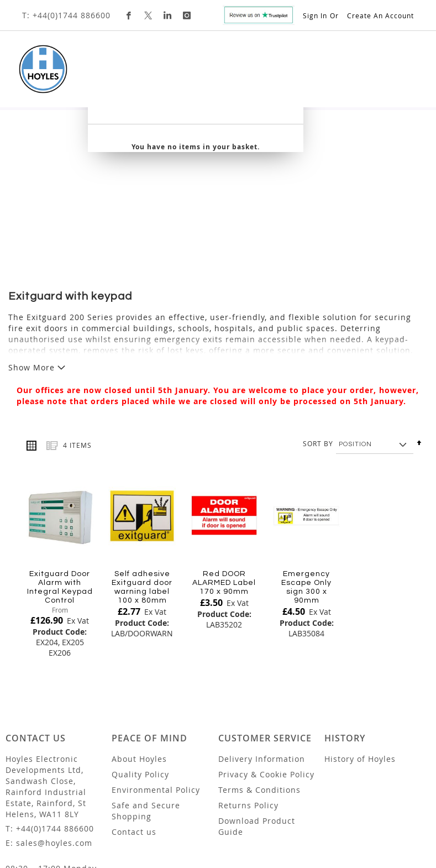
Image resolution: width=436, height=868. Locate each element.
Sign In (315, 15)
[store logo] (43, 69)
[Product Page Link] (60, 434)
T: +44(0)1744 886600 (66, 15)
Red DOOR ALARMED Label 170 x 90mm (224, 500)
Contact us (134, 749)
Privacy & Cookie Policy (266, 691)
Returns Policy (248, 722)
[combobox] (325, 145)
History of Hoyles (360, 676)
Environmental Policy (156, 707)
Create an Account (380, 15)
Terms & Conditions (259, 707)
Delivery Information (262, 676)
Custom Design (309, 105)
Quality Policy (140, 691)
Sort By (318, 360)
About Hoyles (139, 676)
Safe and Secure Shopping (146, 728)
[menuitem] (56, 105)
